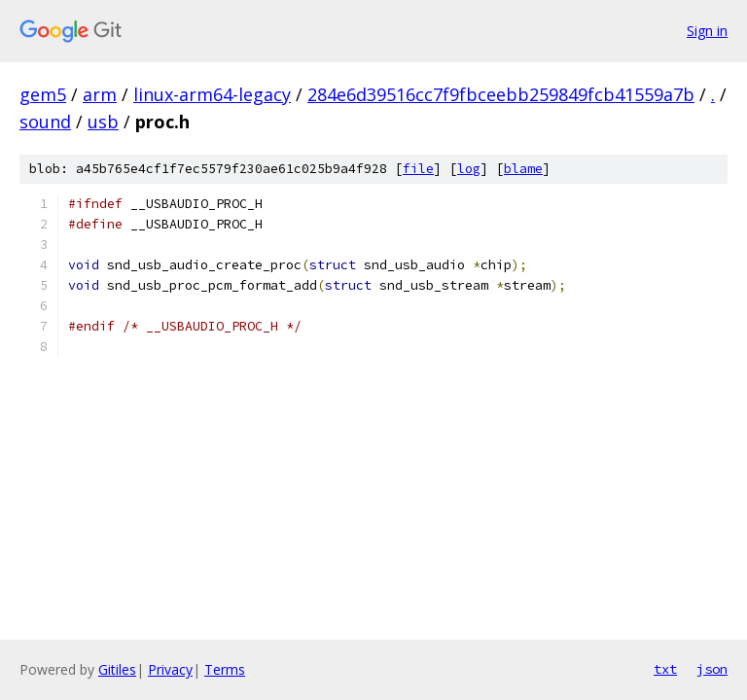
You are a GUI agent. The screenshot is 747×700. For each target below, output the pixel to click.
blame (523, 169)
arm (100, 94)
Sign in (707, 31)
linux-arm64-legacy (212, 94)
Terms (225, 669)
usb (103, 122)
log (469, 169)
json (712, 669)
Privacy (170, 669)
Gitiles (117, 669)
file (418, 169)
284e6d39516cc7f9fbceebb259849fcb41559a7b (501, 94)
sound (45, 122)
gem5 (43, 94)
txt (665, 669)
